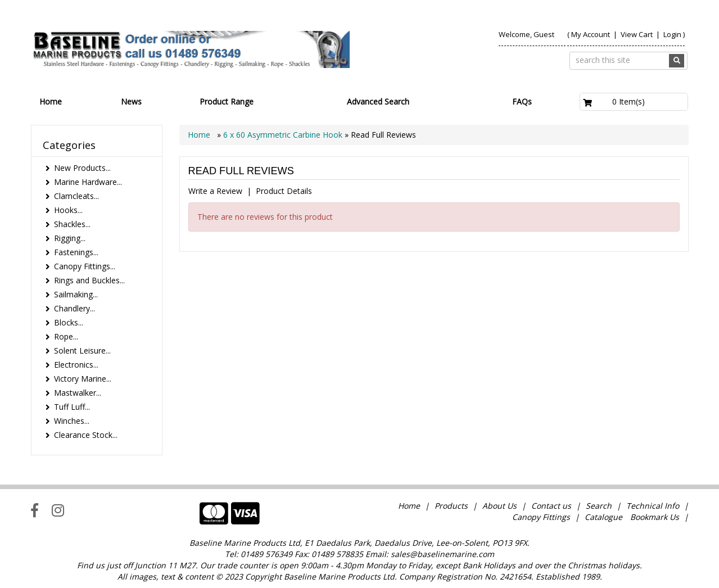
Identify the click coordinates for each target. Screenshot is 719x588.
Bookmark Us (655, 517)
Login (672, 34)
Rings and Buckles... (89, 280)
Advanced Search (378, 101)
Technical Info (653, 506)
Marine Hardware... (88, 182)
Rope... (66, 336)
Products (451, 506)
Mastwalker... (78, 393)
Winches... (72, 421)
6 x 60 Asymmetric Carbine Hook (283, 135)
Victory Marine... (83, 379)
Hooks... (68, 210)
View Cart (637, 34)
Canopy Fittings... (85, 266)
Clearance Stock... (86, 435)
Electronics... (76, 365)
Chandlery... (74, 308)
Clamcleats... (76, 196)
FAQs (522, 101)
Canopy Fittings (541, 517)
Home (51, 101)
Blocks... (69, 322)
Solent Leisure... (82, 350)
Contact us (551, 506)
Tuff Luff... (72, 407)
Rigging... (70, 238)
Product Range (227, 101)
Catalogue (603, 517)
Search (600, 506)
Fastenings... (76, 252)
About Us (499, 506)
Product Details (284, 191)
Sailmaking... (76, 294)
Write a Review (215, 191)
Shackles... (72, 224)
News (131, 101)
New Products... (82, 168)
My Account (591, 34)
